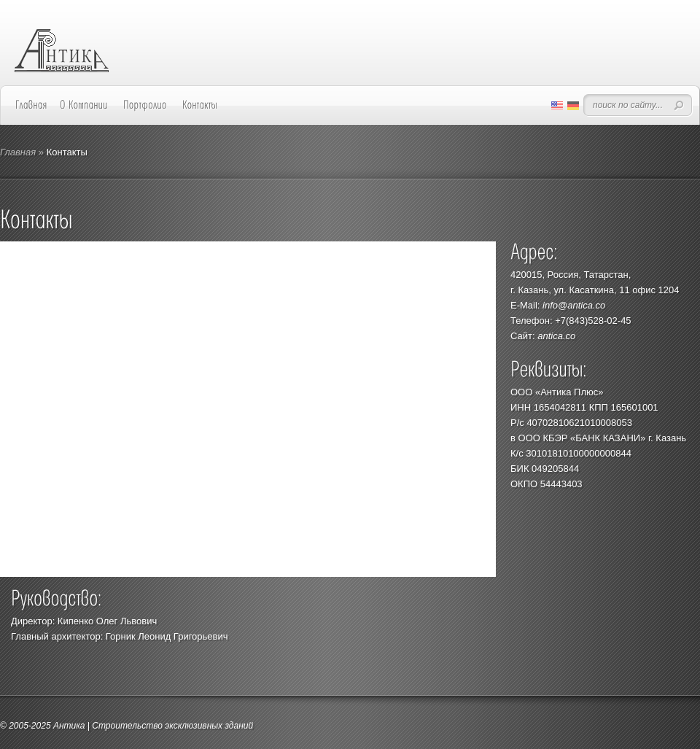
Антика (69, 726)
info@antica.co (574, 305)
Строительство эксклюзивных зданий (172, 726)
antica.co (556, 336)
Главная (18, 152)
